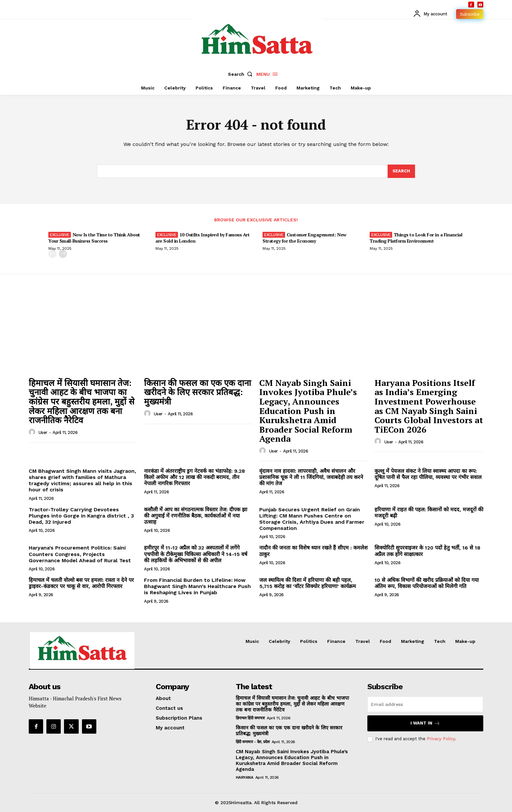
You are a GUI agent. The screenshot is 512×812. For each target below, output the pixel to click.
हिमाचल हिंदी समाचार (250, 718)
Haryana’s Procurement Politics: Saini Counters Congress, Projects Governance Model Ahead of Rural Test (80, 554)
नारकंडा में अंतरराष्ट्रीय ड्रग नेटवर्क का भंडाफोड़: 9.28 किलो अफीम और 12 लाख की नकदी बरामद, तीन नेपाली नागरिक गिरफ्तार (194, 477)
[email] (425, 704)
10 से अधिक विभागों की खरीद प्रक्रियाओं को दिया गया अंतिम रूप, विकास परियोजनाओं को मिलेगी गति (427, 583)
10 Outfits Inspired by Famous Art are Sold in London (202, 238)
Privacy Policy (441, 739)
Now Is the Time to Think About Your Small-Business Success (94, 238)
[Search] (401, 171)
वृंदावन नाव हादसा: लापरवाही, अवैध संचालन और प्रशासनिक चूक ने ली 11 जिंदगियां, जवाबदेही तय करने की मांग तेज (311, 477)
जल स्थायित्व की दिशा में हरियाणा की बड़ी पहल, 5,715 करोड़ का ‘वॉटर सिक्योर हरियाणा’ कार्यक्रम (308, 583)
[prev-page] (52, 254)
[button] (242, 74)
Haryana (245, 777)
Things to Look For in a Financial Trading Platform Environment (416, 238)
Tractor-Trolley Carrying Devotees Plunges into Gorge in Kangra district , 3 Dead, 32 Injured (81, 516)
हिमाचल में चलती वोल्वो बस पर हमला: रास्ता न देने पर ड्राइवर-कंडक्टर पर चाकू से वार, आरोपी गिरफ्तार (81, 583)
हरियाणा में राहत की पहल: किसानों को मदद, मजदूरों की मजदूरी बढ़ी (429, 513)
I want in (425, 723)
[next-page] (63, 254)
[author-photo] (33, 432)
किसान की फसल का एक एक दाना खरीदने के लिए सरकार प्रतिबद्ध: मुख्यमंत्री (198, 392)
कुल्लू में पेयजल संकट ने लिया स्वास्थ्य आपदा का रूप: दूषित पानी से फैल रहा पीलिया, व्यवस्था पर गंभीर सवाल (428, 474)
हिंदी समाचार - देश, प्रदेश (253, 742)
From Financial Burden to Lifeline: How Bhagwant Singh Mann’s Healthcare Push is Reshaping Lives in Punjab (197, 586)
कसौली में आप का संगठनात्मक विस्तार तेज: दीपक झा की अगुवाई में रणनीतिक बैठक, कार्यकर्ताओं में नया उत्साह (196, 516)
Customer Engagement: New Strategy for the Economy (304, 238)
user (43, 432)
